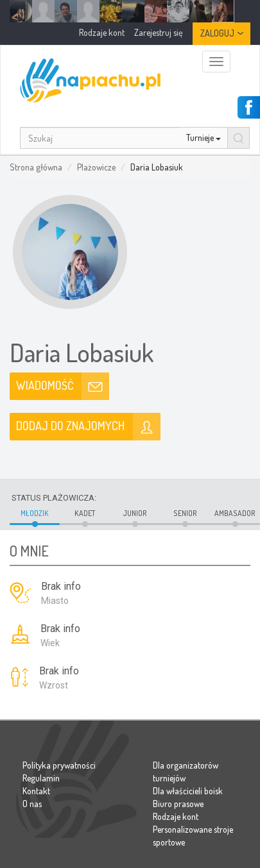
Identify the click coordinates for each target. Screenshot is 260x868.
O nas (32, 804)
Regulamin (41, 778)
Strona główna (36, 167)
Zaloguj (217, 33)
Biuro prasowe (178, 804)
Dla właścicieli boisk (188, 791)
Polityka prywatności (59, 765)
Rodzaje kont (176, 816)
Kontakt (36, 791)
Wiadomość (45, 385)
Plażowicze (96, 167)
